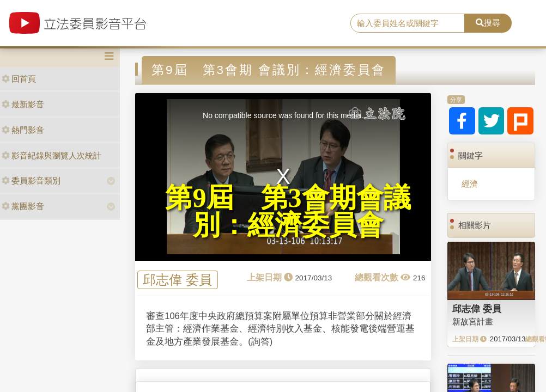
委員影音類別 (31, 180)
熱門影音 (23, 130)
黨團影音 (23, 206)
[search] (408, 23)
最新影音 (23, 104)
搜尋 (488, 23)
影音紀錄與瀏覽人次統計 (51, 155)
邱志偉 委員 (177, 280)
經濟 (470, 184)
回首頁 (19, 79)
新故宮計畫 (473, 321)
